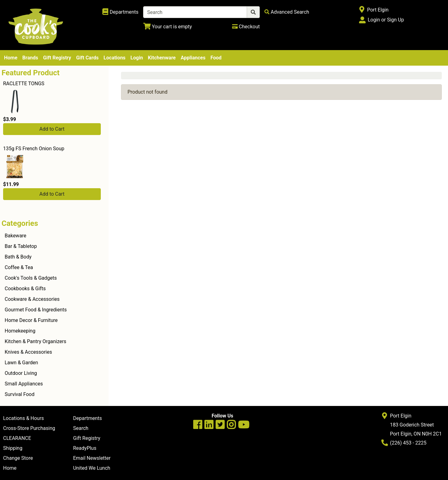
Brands (30, 58)
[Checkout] (246, 27)
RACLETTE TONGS (24, 84)
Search (81, 428)
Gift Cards (87, 58)
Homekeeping (20, 331)
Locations (114, 58)
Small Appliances (24, 384)
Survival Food (20, 394)
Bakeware (16, 236)
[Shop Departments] (120, 12)
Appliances (193, 58)
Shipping (13, 448)
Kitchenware (162, 58)
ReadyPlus (85, 448)
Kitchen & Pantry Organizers (35, 341)
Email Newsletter (92, 458)
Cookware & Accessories (32, 299)
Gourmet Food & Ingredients (36, 310)
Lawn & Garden (21, 363)
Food (216, 58)
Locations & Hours (23, 418)
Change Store (18, 458)
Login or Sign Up (386, 20)
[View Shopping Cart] (168, 27)
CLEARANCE (17, 438)
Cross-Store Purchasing (29, 428)
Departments (88, 418)
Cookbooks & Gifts (25, 289)
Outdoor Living (21, 373)
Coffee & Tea (19, 267)
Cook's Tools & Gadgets (31, 278)
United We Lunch (92, 468)
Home (11, 58)
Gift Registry (57, 58)
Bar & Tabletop (21, 246)
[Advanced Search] (287, 12)
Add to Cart (52, 129)
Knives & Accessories (28, 352)
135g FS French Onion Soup (34, 149)
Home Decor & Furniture (31, 320)
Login (137, 58)
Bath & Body (18, 257)
